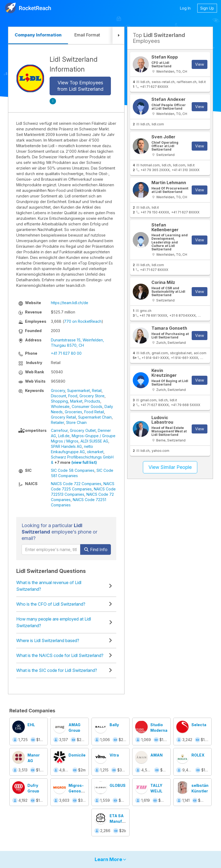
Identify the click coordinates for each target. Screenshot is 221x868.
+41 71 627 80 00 (66, 353)
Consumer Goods (87, 406)
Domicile (77, 755)
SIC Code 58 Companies (73, 470)
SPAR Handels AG (66, 446)
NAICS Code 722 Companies (76, 484)
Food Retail (94, 412)
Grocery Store (92, 396)
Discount (59, 396)
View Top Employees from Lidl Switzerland (80, 86)
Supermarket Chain (95, 417)
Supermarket (79, 390)
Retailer (57, 422)
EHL (31, 725)
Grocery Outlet (83, 430)
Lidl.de (64, 436)
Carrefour (59, 430)
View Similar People (170, 467)
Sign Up (207, 8)
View (200, 64)
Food (73, 396)
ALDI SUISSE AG (94, 441)
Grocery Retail (63, 417)
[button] (118, 36)
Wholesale (60, 406)
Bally (114, 725)
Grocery (58, 390)
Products (92, 401)
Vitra (114, 755)
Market (76, 401)
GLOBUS (118, 785)
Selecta (199, 725)
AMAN (156, 755)
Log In (185, 8)
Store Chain (76, 422)
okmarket (95, 452)
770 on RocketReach (83, 321)
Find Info (96, 549)
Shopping (59, 401)
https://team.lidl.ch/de (70, 303)
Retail (97, 390)
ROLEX (198, 755)
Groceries (73, 412)
